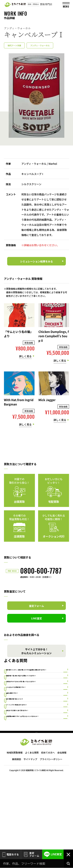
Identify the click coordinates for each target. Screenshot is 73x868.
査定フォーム (32, 854)
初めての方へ (48, 827)
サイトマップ (30, 833)
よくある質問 (32, 827)
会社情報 (62, 827)
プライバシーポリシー (51, 833)
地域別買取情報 (15, 827)
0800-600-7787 (41, 571)
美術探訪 (17, 833)
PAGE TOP (37, 804)
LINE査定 (53, 854)
